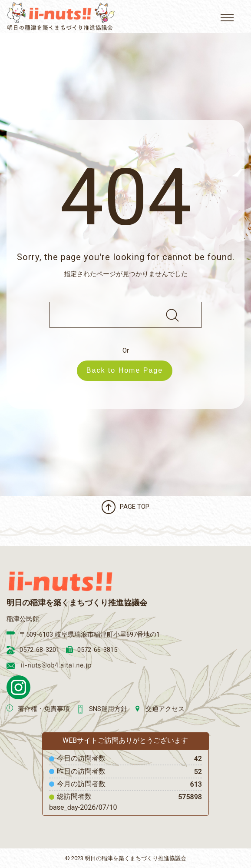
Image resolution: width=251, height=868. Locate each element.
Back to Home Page (129, 370)
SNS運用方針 (108, 709)
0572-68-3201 (40, 650)
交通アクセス (165, 709)
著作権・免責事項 (44, 709)
